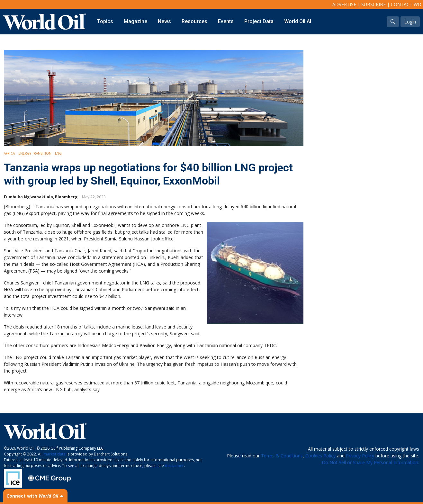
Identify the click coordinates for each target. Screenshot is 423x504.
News (164, 21)
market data (54, 454)
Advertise (344, 4)
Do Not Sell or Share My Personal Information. (370, 462)
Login (410, 22)
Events (226, 21)
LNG (58, 153)
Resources (194, 21)
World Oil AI (298, 21)
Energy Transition (35, 153)
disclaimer (174, 466)
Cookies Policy (320, 456)
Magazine (135, 21)
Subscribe (373, 4)
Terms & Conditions (282, 456)
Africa (9, 153)
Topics (105, 21)
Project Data (259, 21)
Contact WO (406, 4)
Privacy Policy (360, 456)
